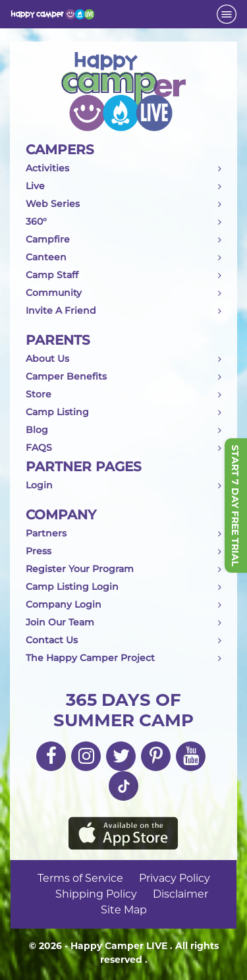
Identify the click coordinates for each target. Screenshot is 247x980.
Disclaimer (180, 894)
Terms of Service (80, 878)
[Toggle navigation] (227, 14)
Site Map (124, 910)
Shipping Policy (96, 894)
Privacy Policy (175, 878)
